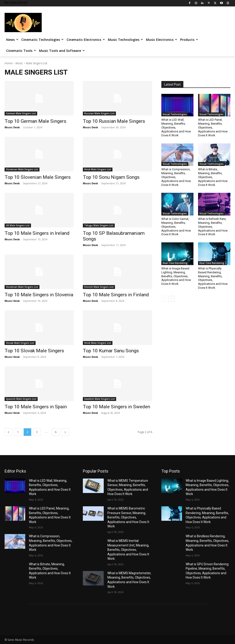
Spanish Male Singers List (21, 399)
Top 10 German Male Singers (35, 121)
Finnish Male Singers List (99, 287)
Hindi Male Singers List (98, 169)
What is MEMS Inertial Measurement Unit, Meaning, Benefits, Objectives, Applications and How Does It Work (128, 550)
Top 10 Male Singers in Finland (116, 295)
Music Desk (12, 127)
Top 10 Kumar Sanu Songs (111, 351)
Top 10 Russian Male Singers (114, 121)
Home (9, 63)
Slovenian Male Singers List (22, 169)
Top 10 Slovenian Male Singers (38, 177)
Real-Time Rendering (175, 263)
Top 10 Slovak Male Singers (34, 351)
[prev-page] (8, 432)
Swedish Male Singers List (99, 399)
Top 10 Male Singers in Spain (36, 407)
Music (19, 63)
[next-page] (65, 432)
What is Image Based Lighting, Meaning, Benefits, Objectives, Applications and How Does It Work (176, 276)
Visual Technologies (175, 114)
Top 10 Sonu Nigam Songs (111, 177)
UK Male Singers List (18, 225)
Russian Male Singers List (99, 113)
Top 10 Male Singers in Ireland (37, 233)
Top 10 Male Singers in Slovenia (39, 295)
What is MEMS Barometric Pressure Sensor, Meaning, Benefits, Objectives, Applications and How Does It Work (128, 517)
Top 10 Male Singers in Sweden (116, 407)
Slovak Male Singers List (20, 343)
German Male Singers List (21, 113)
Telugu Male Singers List (99, 225)
